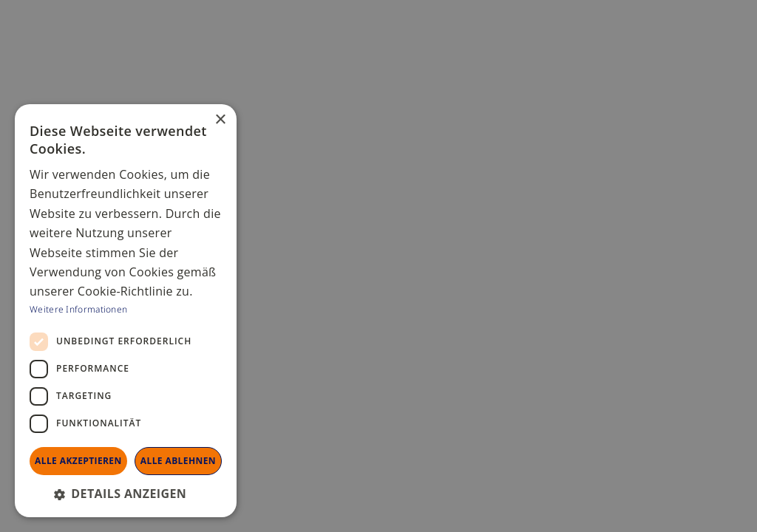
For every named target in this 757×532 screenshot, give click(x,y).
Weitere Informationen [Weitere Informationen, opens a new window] (78, 308)
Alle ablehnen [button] (178, 461)
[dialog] (378, 266)
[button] (126, 494)
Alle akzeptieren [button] (78, 461)
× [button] (220, 120)
